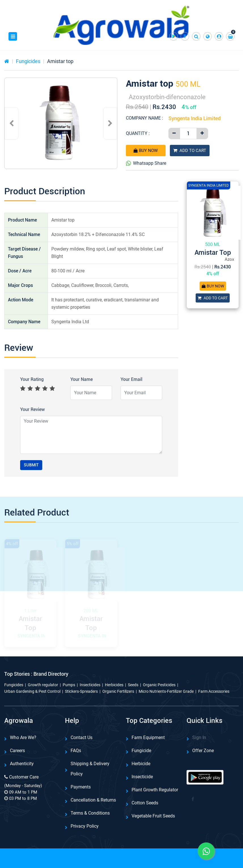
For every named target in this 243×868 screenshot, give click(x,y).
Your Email (131, 379)
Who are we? (23, 737)
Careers (17, 751)
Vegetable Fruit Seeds (153, 816)
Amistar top (60, 61)
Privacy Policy (85, 826)
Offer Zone (203, 751)
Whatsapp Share (146, 163)
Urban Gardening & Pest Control (32, 691)
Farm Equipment (148, 737)
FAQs (76, 751)
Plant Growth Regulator (155, 790)
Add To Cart (190, 151)
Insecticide (142, 777)
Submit (31, 465)
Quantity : (138, 133)
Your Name (82, 379)
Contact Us (82, 737)
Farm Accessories (214, 691)
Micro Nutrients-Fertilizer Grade (166, 691)
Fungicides (28, 61)
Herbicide (141, 764)
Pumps (69, 685)
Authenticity (22, 764)
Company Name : (144, 118)
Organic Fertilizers (118, 691)
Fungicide (141, 751)
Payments (81, 787)
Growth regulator (43, 685)
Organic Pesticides (159, 685)
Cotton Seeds (145, 803)
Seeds (133, 685)
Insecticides (90, 685)
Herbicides (114, 685)
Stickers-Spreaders (81, 691)
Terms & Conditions (90, 813)
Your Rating (32, 379)
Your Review (32, 409)
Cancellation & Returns (93, 800)
